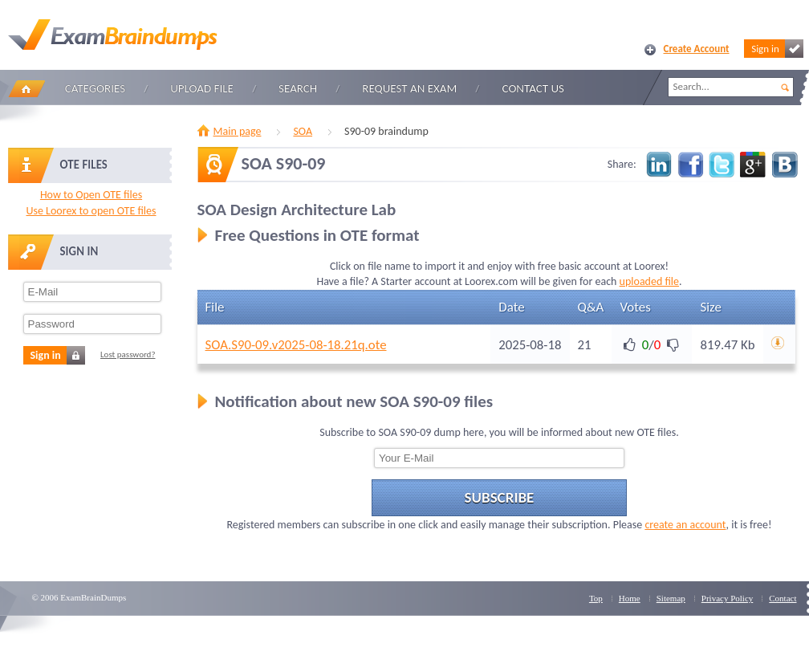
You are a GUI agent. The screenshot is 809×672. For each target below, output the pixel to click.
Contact (783, 598)
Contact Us (533, 88)
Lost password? (128, 354)
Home (26, 89)
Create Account (697, 49)
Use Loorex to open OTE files (91, 211)
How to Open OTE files (91, 195)
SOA (303, 131)
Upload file (202, 88)
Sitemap (671, 598)
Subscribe (500, 497)
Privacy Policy (727, 598)
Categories (95, 88)
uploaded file (649, 281)
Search (298, 88)
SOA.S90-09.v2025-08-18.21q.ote (296, 345)
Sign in (777, 49)
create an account (685, 525)
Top (596, 598)
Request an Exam (409, 88)
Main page (238, 131)
